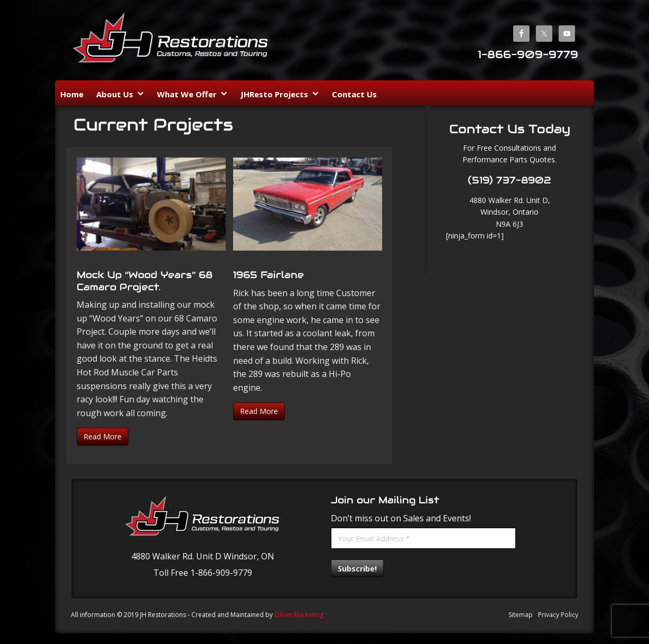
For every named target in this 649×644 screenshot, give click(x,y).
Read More (103, 436)
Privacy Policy (558, 615)
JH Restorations (171, 42)
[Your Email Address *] (423, 538)
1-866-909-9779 (528, 54)
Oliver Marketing (299, 615)
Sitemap (521, 615)
